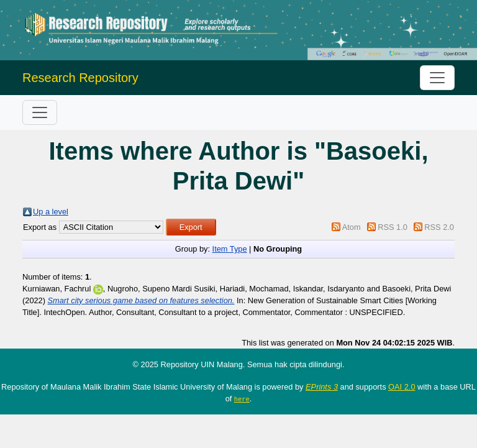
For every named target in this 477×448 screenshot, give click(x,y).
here (242, 399)
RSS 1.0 (393, 227)
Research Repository (80, 78)
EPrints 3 (322, 387)
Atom (352, 227)
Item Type (230, 249)
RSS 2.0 (439, 227)
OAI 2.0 (402, 387)
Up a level (51, 212)
